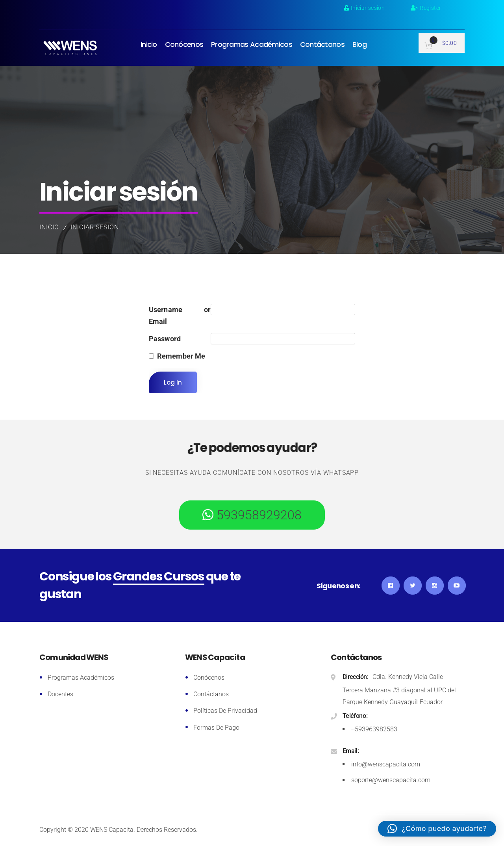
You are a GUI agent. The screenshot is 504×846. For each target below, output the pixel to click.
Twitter (413, 586)
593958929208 (258, 515)
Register (426, 8)
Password (165, 339)
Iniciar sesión (364, 8)
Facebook (391, 586)
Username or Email (180, 315)
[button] (437, 829)
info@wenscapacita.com (386, 764)
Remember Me (181, 356)
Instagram (435, 586)
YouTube (457, 586)
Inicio (49, 227)
